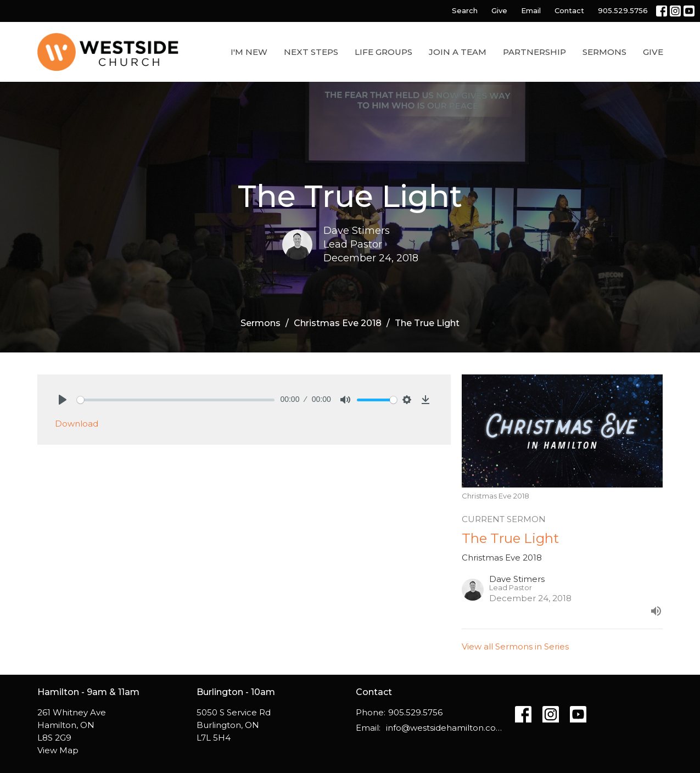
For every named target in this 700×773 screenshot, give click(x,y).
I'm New (249, 52)
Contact (569, 10)
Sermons (604, 52)
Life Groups (383, 52)
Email (531, 10)
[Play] (63, 400)
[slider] (176, 400)
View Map (58, 750)
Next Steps (311, 52)
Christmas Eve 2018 (338, 323)
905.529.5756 (623, 10)
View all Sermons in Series (515, 646)
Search (465, 10)
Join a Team (458, 52)
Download (77, 424)
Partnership (534, 52)
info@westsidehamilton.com (445, 728)
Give (499, 10)
